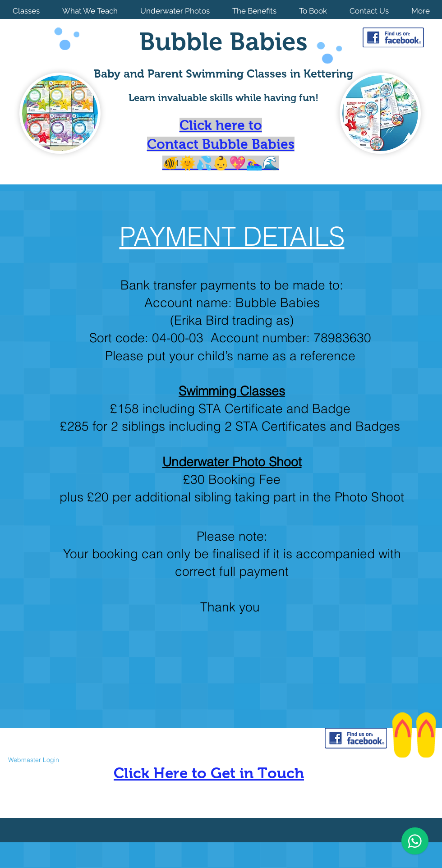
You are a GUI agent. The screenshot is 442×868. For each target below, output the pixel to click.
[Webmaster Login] (33, 760)
